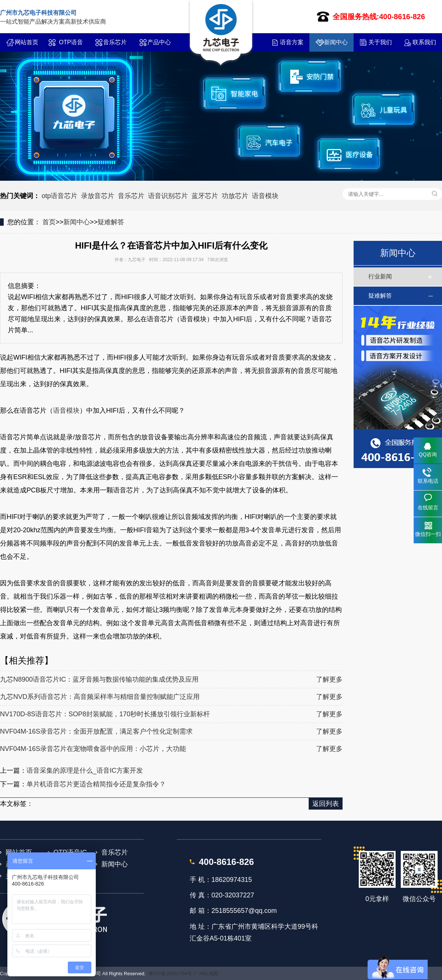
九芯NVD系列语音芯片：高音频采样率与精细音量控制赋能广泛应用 (100, 697)
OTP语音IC (71, 45)
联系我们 (424, 42)
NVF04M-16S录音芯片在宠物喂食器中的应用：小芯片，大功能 (93, 749)
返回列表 (326, 804)
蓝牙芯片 (205, 196)
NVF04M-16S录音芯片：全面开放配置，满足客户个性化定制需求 (96, 731)
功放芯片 (235, 196)
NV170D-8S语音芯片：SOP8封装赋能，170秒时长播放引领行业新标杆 (105, 714)
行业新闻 (380, 276)
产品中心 (159, 42)
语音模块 (265, 196)
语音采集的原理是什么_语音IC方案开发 (85, 771)
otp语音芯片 (59, 196)
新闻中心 (336, 42)
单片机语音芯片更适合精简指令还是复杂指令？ (96, 784)
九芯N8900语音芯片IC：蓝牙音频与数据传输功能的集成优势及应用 (99, 679)
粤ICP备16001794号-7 (172, 974)
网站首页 (27, 42)
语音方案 (292, 42)
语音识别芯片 (168, 196)
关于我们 (380, 42)
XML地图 (209, 974)
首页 (49, 222)
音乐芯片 (115, 42)
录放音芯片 (98, 196)
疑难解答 (111, 222)
